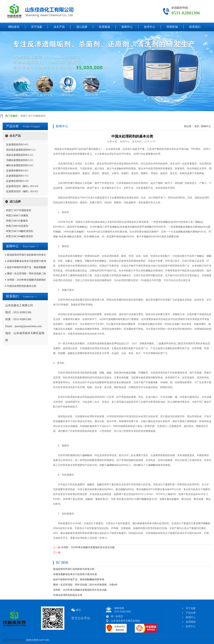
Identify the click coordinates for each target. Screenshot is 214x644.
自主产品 (15, 136)
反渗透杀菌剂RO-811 (17, 171)
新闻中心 (206, 126)
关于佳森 (191, 608)
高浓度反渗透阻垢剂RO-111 (21, 150)
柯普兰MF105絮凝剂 (17, 221)
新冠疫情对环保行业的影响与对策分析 (74, 569)
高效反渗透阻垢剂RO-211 (20, 155)
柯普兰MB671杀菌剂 (17, 216)
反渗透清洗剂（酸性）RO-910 (22, 186)
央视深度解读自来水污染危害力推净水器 (75, 574)
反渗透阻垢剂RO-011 (17, 145)
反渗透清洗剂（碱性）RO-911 (22, 191)
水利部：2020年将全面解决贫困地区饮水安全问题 (88, 547)
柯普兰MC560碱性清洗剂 (20, 236)
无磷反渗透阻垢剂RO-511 (20, 160)
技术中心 (191, 626)
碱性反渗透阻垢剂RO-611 (20, 165)
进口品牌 (15, 201)
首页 (197, 126)
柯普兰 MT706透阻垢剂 (33, 116)
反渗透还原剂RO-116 (17, 181)
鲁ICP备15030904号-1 (14, 640)
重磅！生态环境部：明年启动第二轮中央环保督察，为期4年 (85, 585)
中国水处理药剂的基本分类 (68, 595)
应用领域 (191, 622)
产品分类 (191, 613)
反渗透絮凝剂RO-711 (17, 176)
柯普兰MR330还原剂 (17, 226)
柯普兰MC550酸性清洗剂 (20, 231)
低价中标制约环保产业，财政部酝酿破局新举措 (79, 579)
